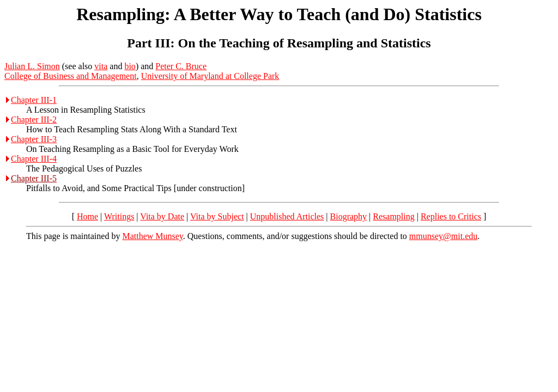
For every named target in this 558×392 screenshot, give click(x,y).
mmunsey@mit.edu (443, 236)
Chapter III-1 (34, 100)
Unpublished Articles (287, 216)
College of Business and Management (71, 76)
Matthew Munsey (152, 236)
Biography (349, 216)
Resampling (393, 216)
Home (87, 216)
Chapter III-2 (34, 120)
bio (130, 66)
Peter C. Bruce (181, 66)
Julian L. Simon (32, 66)
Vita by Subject (217, 216)
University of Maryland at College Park (210, 76)
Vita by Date (162, 216)
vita (101, 66)
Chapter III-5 (34, 178)
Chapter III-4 (34, 159)
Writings (119, 216)
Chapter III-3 (34, 139)
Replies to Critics (451, 216)
